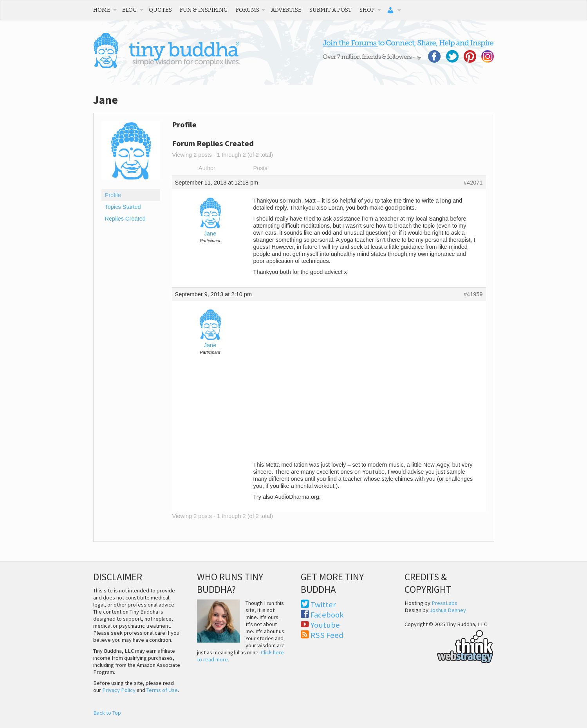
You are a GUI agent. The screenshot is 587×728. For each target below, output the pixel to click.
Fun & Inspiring (204, 10)
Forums (247, 10)
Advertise (286, 10)
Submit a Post (331, 10)
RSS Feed (327, 635)
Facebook (327, 615)
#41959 (473, 294)
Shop (367, 10)
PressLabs (444, 603)
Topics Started (123, 207)
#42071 (473, 183)
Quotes (160, 10)
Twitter (323, 605)
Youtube (325, 625)
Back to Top (107, 713)
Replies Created (125, 219)
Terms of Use (162, 690)
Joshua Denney (448, 610)
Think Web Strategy (449, 645)
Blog (130, 10)
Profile (113, 195)
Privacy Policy (119, 690)
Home (102, 10)
